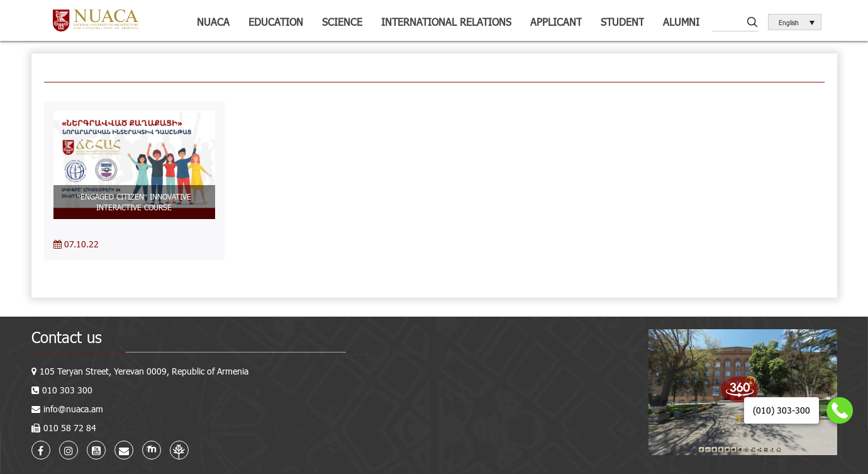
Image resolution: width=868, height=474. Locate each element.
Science (342, 22)
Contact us (67, 337)
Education (276, 22)
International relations (446, 22)
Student (622, 22)
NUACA (213, 22)
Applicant (556, 22)
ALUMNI (681, 22)
